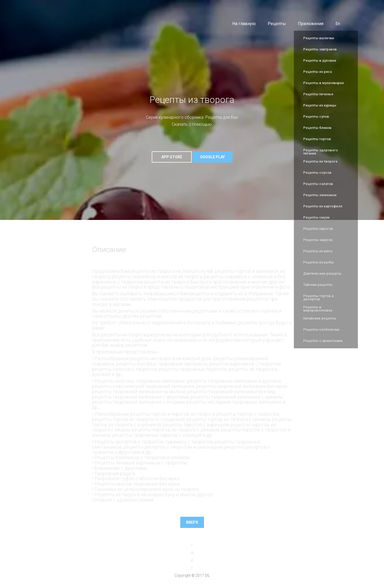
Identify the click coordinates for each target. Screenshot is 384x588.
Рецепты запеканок (320, 195)
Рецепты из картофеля (323, 206)
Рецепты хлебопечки (321, 329)
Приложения (311, 24)
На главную (244, 24)
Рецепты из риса (317, 72)
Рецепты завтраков (320, 49)
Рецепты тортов (317, 139)
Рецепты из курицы (320, 105)
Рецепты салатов (318, 184)
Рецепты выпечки (319, 38)
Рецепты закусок (318, 240)
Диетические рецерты (322, 273)
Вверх (192, 522)
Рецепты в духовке (320, 60)
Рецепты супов (316, 117)
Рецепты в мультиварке (324, 83)
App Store (172, 157)
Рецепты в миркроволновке (318, 309)
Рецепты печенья (318, 94)
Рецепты (277, 24)
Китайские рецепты (320, 318)
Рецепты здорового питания (321, 152)
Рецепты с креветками (323, 341)
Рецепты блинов (317, 128)
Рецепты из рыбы (319, 262)
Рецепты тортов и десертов (318, 297)
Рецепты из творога (320, 161)
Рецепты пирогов (318, 229)
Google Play (212, 157)
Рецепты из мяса (318, 251)
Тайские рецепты (318, 285)
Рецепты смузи (316, 217)
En (338, 24)
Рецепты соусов (317, 173)
